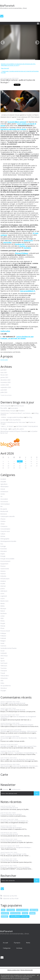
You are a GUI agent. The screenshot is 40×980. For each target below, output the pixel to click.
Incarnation (14, 408)
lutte (3, 910)
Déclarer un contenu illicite (14, 970)
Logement (4, 596)
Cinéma (3, 521)
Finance (28, 346)
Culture (3, 534)
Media (3, 604)
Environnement (20, 346)
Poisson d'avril (5, 631)
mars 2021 (4, 373)
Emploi (3, 554)
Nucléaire (4, 347)
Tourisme (4, 668)
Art (1, 497)
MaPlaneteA (7, 6)
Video (2, 683)
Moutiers (3, 759)
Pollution (10, 347)
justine (3, 753)
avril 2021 (4, 370)
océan (3, 616)
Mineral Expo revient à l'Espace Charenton (14, 431)
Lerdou (3, 710)
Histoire (3, 571)
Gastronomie (5, 569)
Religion (3, 641)
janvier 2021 (4, 378)
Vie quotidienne (6, 686)
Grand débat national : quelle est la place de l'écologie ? (18, 81)
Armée (3, 494)
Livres (2, 594)
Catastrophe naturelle (8, 516)
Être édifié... (4, 408)
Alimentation (5, 487)
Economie (26, 344)
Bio (2, 507)
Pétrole (3, 626)
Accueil (5, 943)
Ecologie (19, 344)
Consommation (5, 529)
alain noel (34, 910)
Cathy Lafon (5, 331)
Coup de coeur (5, 531)
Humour (3, 574)
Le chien (3, 420)
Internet (3, 586)
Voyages (3, 691)
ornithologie (11, 910)
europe (25, 913)
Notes (28, 943)
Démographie (5, 539)
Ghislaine (4, 731)
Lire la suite (4, 360)
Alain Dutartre (5, 725)
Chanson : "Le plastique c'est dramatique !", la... (23, 753)
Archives (19, 948)
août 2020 (4, 390)
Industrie (3, 576)
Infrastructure (5, 579)
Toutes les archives (6, 395)
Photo (2, 628)
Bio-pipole (4, 509)
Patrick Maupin (5, 717)
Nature (33, 346)
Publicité (3, 638)
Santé (15, 347)
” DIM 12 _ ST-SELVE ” (7, 426)
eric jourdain (5, 738)
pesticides (5, 913)
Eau (2, 544)
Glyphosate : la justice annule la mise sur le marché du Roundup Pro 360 (20, 72)
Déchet (3, 536)
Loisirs (3, 599)
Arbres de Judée (6, 406)
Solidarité (4, 653)
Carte (4, 775)
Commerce (4, 526)
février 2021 (4, 375)
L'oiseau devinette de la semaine (23, 725)
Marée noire (4, 601)
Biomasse (4, 514)
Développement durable (8, 344)
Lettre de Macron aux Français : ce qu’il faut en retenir (17, 337)
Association (4, 499)
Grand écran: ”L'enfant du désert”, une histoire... (16, 413)
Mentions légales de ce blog (27, 970)
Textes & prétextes (15, 420)
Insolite (3, 584)
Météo (3, 606)
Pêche (3, 621)
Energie (32, 344)
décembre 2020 (5, 380)
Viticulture (4, 688)
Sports (3, 661)
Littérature (4, 591)
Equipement (4, 564)
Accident (3, 479)
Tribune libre (5, 676)
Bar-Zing (29, 417)
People (3, 623)
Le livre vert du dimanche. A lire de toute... (22, 759)
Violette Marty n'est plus (8, 411)
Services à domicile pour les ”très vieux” (13, 422)
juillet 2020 (4, 392)
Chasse (3, 519)
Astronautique (5, 504)
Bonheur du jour (19, 406)
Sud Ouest (4, 663)
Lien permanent (7, 343)
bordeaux (5, 916)
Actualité (26, 343)
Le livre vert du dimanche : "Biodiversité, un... (19, 739)
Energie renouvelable (7, 346)
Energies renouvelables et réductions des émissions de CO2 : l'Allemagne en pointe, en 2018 (18, 65)
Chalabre (22, 411)
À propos (17, 943)
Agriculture (4, 484)
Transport (27, 347)
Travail (3, 673)
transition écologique (7, 348)
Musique (3, 609)
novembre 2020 (5, 382)
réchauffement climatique (19, 916)
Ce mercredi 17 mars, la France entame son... (15, 821)
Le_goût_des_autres (17, 429)
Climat (2, 524)
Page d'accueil (5, 68)
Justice (3, 589)
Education (4, 551)
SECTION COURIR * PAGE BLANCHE (27, 426)
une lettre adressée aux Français (13, 129)
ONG (2, 618)
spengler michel (6, 746)
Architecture (4, 492)
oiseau (32, 913)
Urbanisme (4, 678)
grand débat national (21, 348)
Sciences (21, 347)
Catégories (7, 948)
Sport (2, 658)
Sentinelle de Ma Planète (9, 648)
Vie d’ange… (4, 429)
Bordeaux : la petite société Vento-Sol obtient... (15, 867)
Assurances (4, 502)
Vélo (2, 681)
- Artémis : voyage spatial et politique (12, 417)
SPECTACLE (4, 656)
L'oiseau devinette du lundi (17, 703)
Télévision (4, 666)
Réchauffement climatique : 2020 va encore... (24, 731)
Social (2, 651)
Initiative (3, 581)
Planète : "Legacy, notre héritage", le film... (14, 854)
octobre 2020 (5, 385)
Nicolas (3, 703)
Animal (3, 489)
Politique (3, 633)
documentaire (15, 913)
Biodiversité (33, 343)
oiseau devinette (22, 910)
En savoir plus (25, 978)
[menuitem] (20, 65)
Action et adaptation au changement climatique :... (18, 717)
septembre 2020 (6, 387)
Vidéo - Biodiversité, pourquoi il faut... (25, 746)
